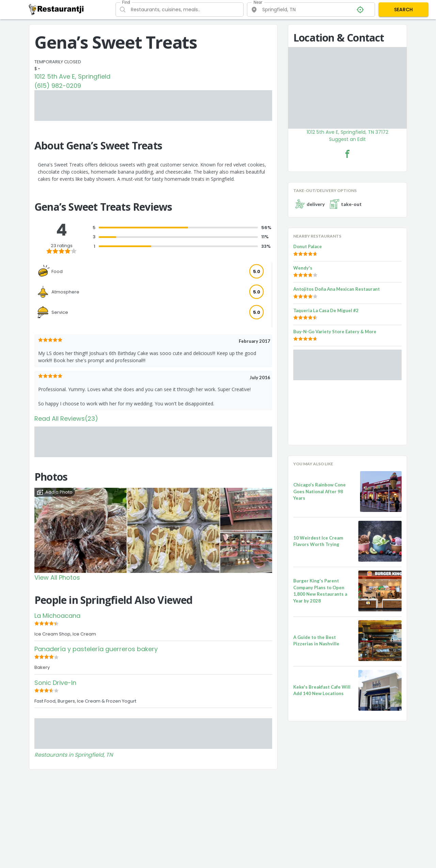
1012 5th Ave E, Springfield (72, 76)
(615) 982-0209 (58, 86)
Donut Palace (308, 246)
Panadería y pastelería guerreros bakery (96, 649)
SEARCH (403, 10)
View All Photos (57, 577)
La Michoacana (57, 616)
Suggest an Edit (347, 139)
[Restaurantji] (56, 9)
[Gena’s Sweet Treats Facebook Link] (347, 154)
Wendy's (303, 268)
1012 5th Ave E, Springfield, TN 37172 (347, 132)
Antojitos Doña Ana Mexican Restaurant (337, 289)
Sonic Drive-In (55, 683)
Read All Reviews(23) (66, 419)
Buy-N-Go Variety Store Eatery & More (335, 332)
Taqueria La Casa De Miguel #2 (326, 310)
